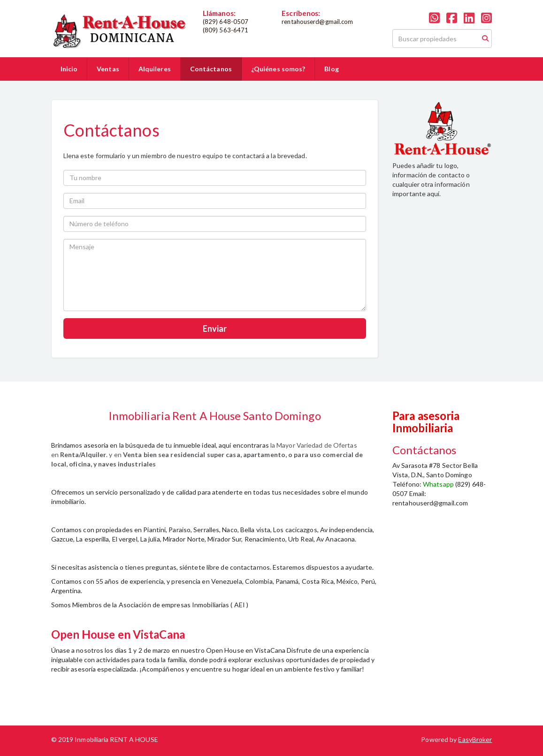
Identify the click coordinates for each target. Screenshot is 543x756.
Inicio (69, 69)
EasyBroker (475, 739)
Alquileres (155, 69)
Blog (331, 69)
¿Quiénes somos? (278, 69)
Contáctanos (211, 69)
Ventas (108, 69)
